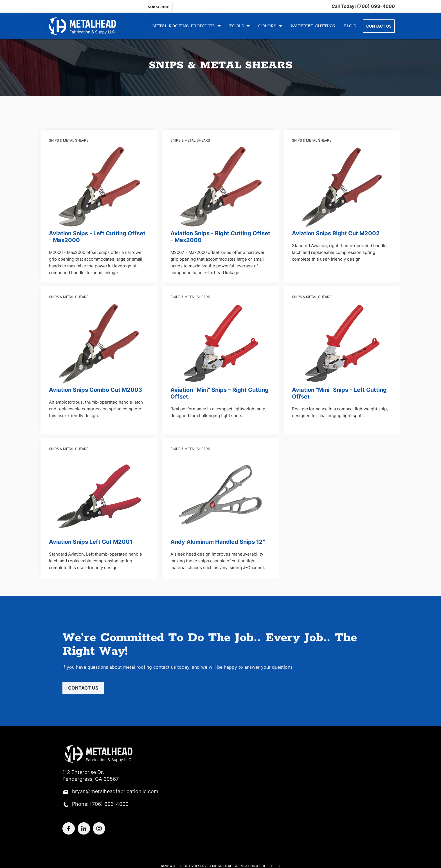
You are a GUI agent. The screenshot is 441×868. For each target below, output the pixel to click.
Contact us (83, 691)
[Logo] (78, 26)
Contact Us (379, 26)
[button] (187, 26)
